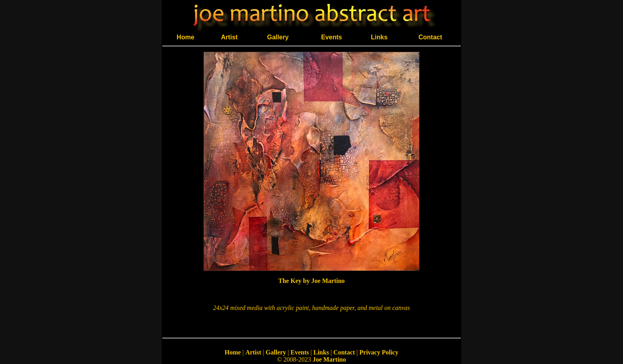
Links (379, 37)
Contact (430, 37)
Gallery (278, 37)
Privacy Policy (379, 352)
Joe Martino (329, 359)
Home (186, 37)
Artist (229, 37)
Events (331, 37)
